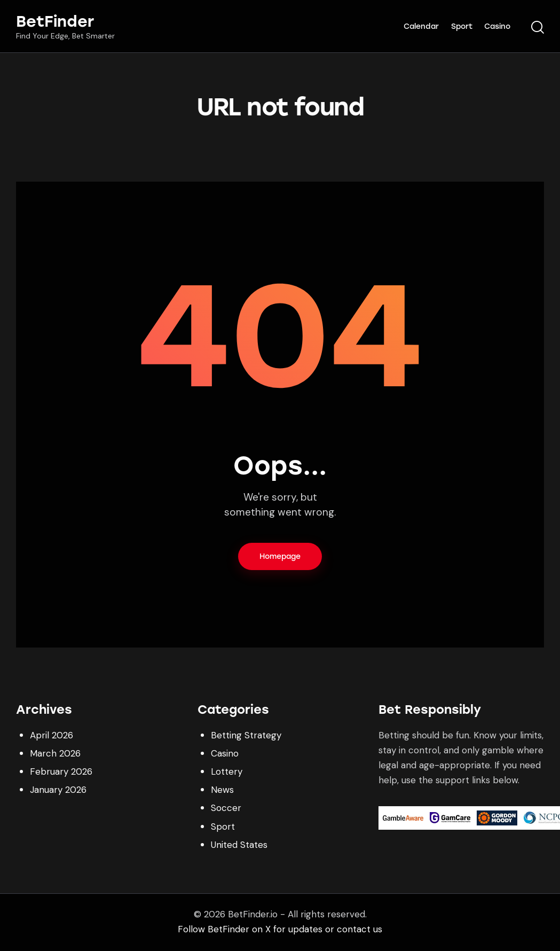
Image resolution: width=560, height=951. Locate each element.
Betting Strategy (246, 735)
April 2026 (52, 735)
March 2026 (55, 753)
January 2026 (58, 790)
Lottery (227, 771)
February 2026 (61, 771)
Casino (225, 753)
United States (239, 845)
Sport (223, 827)
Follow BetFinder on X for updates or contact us (280, 929)
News (222, 790)
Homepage (280, 556)
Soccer (226, 808)
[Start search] (538, 28)
